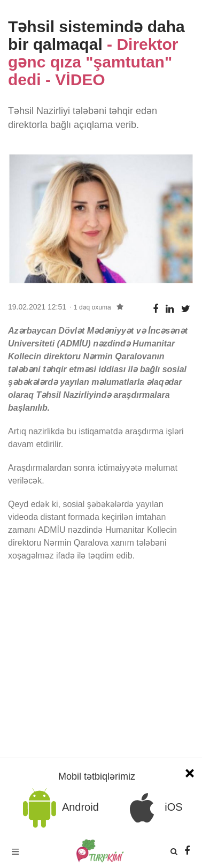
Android (59, 808)
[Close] (190, 772)
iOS (152, 808)
